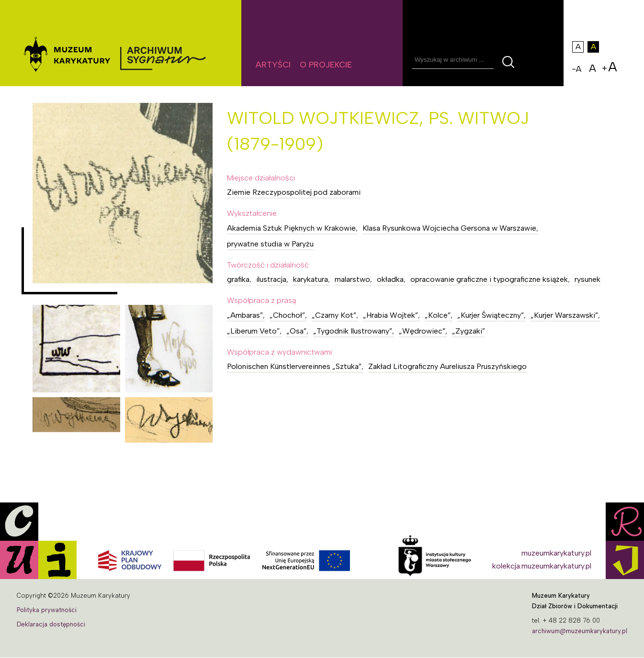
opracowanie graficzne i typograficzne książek (489, 279)
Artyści (273, 65)
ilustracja (271, 279)
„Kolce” (438, 315)
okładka (390, 279)
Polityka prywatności (47, 610)
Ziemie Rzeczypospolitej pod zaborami (294, 192)
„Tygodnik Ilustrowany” (353, 331)
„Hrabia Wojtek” (390, 315)
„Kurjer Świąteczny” (491, 315)
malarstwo (352, 279)
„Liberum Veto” (253, 331)
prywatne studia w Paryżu (270, 244)
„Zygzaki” (469, 331)
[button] (123, 193)
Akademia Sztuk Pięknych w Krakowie (291, 228)
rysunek (588, 279)
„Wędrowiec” (422, 331)
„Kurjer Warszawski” (564, 315)
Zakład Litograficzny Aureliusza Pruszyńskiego (447, 366)
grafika (238, 279)
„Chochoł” (287, 315)
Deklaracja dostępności (51, 624)
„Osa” (296, 331)
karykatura (311, 279)
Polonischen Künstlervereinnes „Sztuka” (294, 366)
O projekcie (326, 65)
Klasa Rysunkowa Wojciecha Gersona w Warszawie (449, 228)
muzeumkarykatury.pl (556, 553)
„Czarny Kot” (334, 315)
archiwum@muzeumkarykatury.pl (580, 631)
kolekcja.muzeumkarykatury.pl (542, 566)
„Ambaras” (245, 315)
